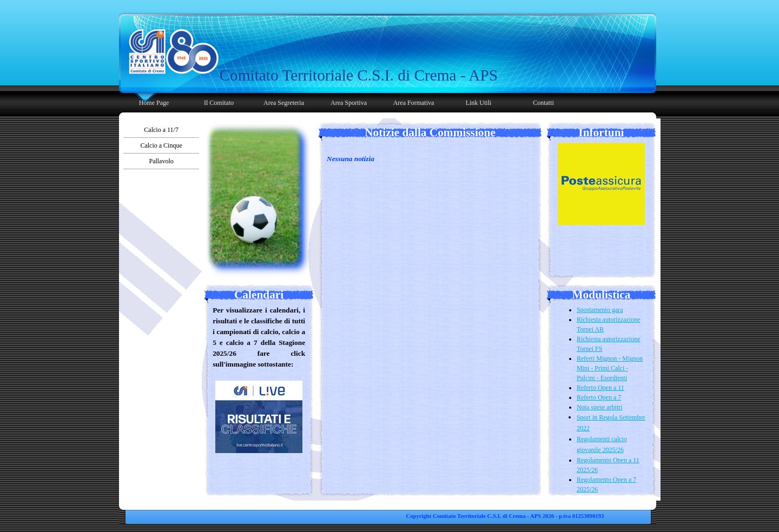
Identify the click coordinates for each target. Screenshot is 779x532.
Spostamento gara (600, 310)
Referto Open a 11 (600, 388)
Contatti (543, 103)
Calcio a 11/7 (161, 130)
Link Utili (479, 103)
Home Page (154, 103)
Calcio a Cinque (161, 145)
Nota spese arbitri (600, 407)
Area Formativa (414, 103)
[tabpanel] (361, 75)
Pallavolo (161, 161)
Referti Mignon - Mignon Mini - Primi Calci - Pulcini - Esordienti (610, 368)
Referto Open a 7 (599, 397)
